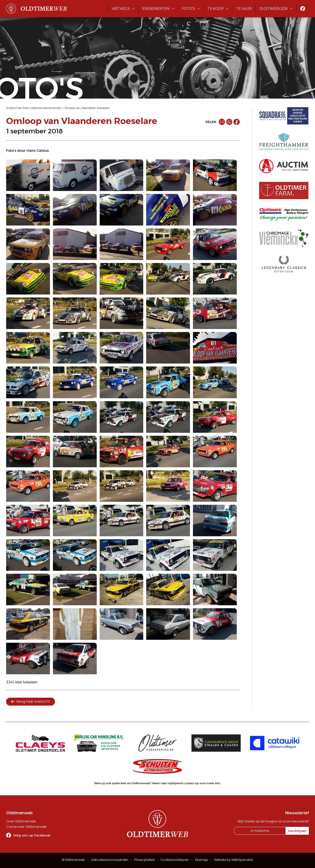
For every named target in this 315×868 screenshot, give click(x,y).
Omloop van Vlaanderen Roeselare (87, 108)
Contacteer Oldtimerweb (26, 827)
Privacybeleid (144, 860)
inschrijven (297, 831)
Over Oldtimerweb (21, 821)
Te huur (244, 9)
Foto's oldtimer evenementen (42, 108)
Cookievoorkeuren (175, 860)
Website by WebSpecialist (234, 860)
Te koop (215, 9)
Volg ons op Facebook (32, 835)
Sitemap (201, 860)
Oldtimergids (274, 9)
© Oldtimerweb (73, 860)
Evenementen (156, 9)
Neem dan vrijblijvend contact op (176, 783)
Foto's (188, 9)
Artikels (121, 9)
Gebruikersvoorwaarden (110, 860)
